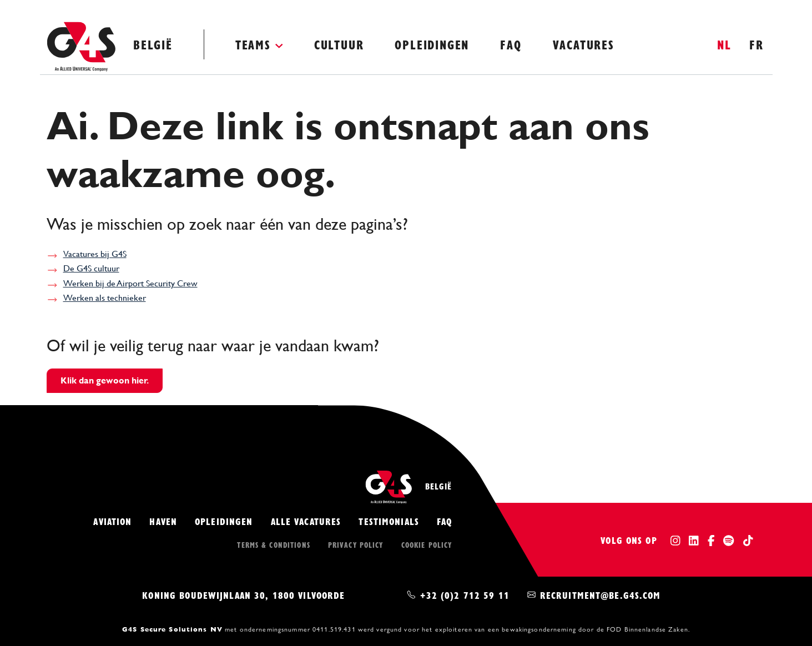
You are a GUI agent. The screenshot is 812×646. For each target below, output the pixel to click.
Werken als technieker (105, 298)
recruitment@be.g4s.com (601, 595)
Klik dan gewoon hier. (105, 380)
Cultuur (339, 44)
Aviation (112, 521)
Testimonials (389, 521)
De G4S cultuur (91, 268)
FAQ (511, 44)
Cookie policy (427, 544)
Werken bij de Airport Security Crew (130, 283)
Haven (163, 521)
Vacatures (584, 44)
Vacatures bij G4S (95, 254)
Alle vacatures (306, 521)
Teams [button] (253, 44)
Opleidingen (432, 44)
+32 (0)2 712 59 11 (465, 595)
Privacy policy (356, 544)
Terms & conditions (273, 544)
